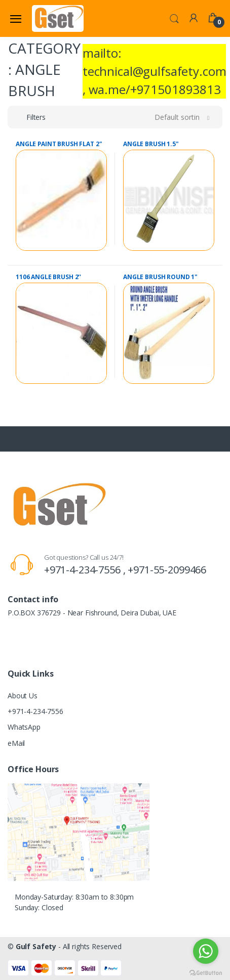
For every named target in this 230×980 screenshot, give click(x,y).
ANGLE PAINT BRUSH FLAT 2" (59, 144)
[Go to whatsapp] (206, 951)
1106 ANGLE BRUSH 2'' (48, 277)
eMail (16, 743)
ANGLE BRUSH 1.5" (151, 144)
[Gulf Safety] (58, 18)
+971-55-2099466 (167, 570)
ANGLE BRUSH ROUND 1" (160, 277)
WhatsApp (24, 727)
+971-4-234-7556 (35, 711)
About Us (23, 696)
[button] (174, 18)
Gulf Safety (36, 946)
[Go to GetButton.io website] (206, 970)
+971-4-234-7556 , (86, 570)
